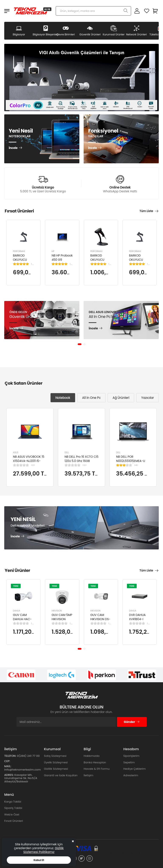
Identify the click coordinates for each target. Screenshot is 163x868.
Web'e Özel (12, 815)
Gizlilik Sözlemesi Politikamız (44, 850)
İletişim (89, 775)
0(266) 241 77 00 (28, 756)
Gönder (132, 722)
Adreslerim (131, 775)
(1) (32, 264)
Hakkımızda (91, 756)
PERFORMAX (19, 251)
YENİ (16, 586)
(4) (136, 465)
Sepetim (129, 762)
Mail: (8, 766)
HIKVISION (57, 611)
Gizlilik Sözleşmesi (56, 769)
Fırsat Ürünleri (14, 821)
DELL (67, 453)
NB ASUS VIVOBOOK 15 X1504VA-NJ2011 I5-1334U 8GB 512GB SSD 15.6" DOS (29, 463)
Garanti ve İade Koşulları (61, 775)
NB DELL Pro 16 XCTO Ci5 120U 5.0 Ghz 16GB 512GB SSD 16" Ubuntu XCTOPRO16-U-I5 (81, 463)
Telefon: (10, 756)
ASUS (16, 453)
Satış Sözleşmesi (55, 756)
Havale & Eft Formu (97, 769)
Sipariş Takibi (13, 808)
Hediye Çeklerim (134, 769)
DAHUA (17, 611)
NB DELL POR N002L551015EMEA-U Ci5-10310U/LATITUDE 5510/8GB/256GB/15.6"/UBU (136, 463)
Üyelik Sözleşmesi (56, 762)
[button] (80, 344)
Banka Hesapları (95, 762)
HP (53, 251)
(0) (33, 465)
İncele (13, 148)
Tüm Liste (146, 211)
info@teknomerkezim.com (22, 770)
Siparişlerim (131, 756)
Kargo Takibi (13, 802)
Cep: (7, 761)
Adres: (9, 775)
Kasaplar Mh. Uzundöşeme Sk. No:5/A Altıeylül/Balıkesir (21, 778)
